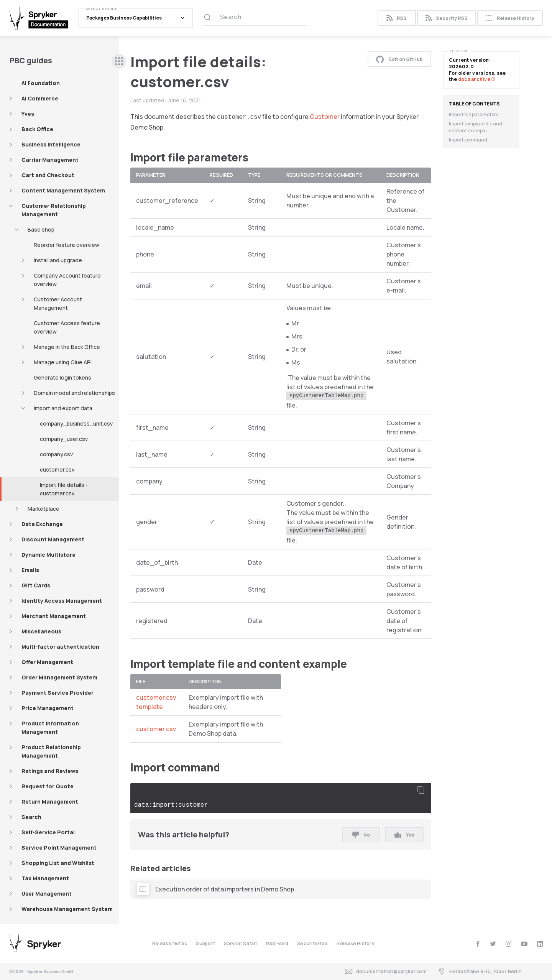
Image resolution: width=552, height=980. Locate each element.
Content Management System (63, 190)
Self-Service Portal (48, 832)
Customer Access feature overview (67, 327)
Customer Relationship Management (54, 210)
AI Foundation (41, 83)
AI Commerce (40, 98)
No (361, 835)
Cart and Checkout (48, 175)
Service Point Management (59, 848)
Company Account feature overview (67, 280)
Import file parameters (474, 114)
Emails (30, 570)
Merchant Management (54, 616)
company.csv (56, 454)
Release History (510, 18)
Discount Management (53, 539)
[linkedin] (540, 944)
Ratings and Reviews (50, 771)
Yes (404, 835)
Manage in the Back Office (67, 347)
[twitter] (493, 944)
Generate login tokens (62, 377)
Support (205, 943)
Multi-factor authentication (60, 647)
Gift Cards (36, 585)
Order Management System (59, 677)
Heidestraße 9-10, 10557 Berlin (480, 971)
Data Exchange (42, 524)
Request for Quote (48, 786)
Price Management (48, 708)
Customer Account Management (58, 303)
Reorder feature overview (67, 245)
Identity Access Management (62, 601)
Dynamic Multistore (48, 555)
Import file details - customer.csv (64, 489)
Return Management (50, 802)
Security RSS (447, 18)
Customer (325, 117)
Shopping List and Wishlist (58, 863)
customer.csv (57, 469)
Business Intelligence (51, 144)
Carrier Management (50, 160)
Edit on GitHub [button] (399, 59)
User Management (47, 894)
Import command (468, 140)
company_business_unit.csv (76, 423)
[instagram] (508, 944)
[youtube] (524, 944)
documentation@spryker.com (386, 971)
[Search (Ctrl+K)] (255, 18)
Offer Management (47, 662)
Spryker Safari (240, 943)
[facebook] (478, 944)
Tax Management (45, 878)
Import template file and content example (476, 127)
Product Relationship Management (51, 751)
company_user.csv (64, 439)
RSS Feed (277, 943)
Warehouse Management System (67, 909)
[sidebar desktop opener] (119, 61)
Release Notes (170, 943)
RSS (397, 18)
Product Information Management (50, 728)
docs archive (477, 79)
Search (31, 817)
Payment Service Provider (58, 693)
